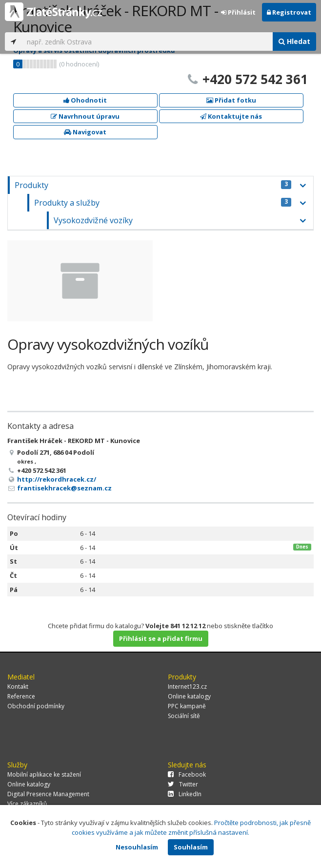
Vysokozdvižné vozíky (93, 220)
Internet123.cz (187, 687)
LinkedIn (185, 794)
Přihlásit (238, 12)
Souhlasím (191, 847)
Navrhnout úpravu (85, 116)
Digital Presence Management (48, 794)
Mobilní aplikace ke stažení (44, 774)
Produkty (153, 185)
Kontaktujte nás (231, 116)
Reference (21, 696)
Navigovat (85, 132)
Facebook (187, 774)
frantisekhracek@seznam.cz (64, 488)
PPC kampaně (187, 706)
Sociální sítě (184, 716)
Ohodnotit (85, 100)
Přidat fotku (231, 100)
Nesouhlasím (137, 847)
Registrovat (289, 12)
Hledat (294, 41)
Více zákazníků (27, 804)
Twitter (183, 784)
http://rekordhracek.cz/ (57, 479)
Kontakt (18, 687)
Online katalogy (189, 696)
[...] (147, 42)
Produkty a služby (163, 203)
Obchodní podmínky (36, 706)
